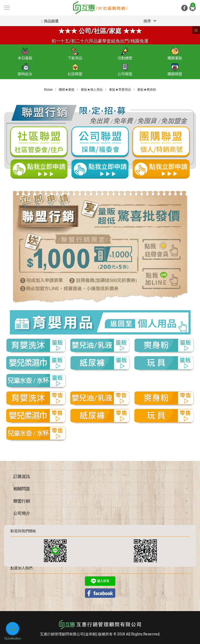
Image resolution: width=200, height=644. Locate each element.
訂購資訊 (22, 476)
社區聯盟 (75, 70)
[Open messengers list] (13, 629)
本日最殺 (25, 54)
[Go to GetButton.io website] (13, 639)
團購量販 (175, 54)
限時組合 (25, 70)
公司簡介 (22, 513)
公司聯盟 (125, 70)
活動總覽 (125, 54)
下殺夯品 (75, 54)
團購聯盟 (175, 70)
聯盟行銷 (22, 501)
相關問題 (22, 488)
